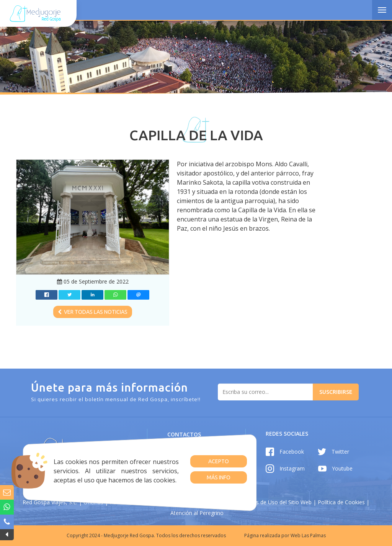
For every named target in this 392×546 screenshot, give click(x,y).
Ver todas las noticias (93, 312)
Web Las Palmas (308, 535)
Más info (219, 477)
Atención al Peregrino (197, 513)
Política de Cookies (341, 502)
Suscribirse (336, 392)
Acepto (219, 461)
